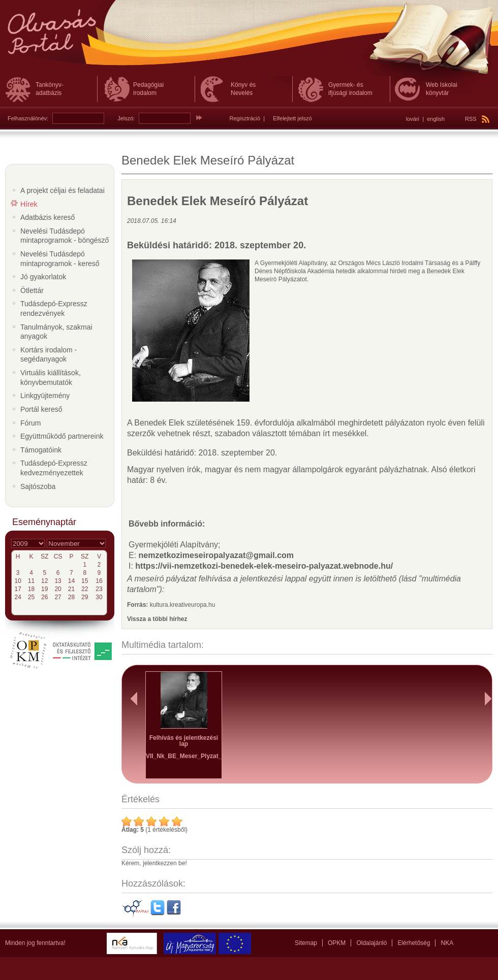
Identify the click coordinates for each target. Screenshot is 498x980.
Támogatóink (41, 450)
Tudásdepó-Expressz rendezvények (54, 308)
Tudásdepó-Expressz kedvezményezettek (54, 468)
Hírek (29, 204)
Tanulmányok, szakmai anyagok (56, 332)
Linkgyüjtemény (45, 396)
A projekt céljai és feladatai (63, 190)
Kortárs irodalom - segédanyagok (49, 355)
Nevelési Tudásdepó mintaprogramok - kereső (60, 259)
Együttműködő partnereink (62, 436)
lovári (413, 119)
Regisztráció (245, 118)
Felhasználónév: (28, 118)
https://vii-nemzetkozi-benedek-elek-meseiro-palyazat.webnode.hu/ (264, 566)
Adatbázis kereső (48, 217)
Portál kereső (41, 409)
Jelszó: (126, 118)
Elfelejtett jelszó (292, 118)
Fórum (30, 423)
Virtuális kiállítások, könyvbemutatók (51, 378)
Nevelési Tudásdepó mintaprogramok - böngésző (65, 236)
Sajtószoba (38, 486)
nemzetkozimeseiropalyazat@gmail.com (216, 555)
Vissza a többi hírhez (157, 619)
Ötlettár (32, 290)
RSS (477, 119)
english (436, 119)
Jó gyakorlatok (43, 277)
